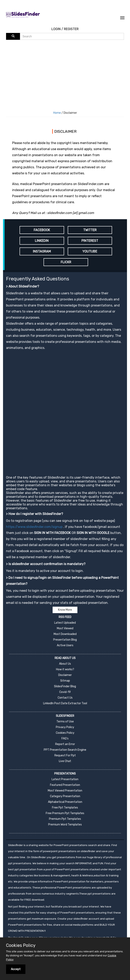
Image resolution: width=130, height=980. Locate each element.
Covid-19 (65, 692)
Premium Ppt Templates (65, 819)
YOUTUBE (90, 251)
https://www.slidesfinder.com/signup (34, 527)
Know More (65, 610)
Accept (16, 969)
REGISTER (71, 29)
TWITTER (90, 230)
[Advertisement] (68, 70)
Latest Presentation (65, 779)
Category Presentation (65, 796)
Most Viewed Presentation (65, 791)
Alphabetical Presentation (65, 802)
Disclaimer (65, 675)
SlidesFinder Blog (65, 686)
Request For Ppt (65, 755)
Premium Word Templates (65, 825)
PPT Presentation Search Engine (65, 750)
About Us (65, 664)
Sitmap (65, 681)
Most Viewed (65, 628)
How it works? (65, 669)
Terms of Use (65, 722)
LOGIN (56, 29)
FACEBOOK (42, 230)
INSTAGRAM (42, 251)
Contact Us (65, 698)
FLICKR (66, 262)
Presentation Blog (65, 640)
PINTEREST (90, 241)
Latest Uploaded (65, 623)
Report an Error (65, 744)
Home (57, 113)
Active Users (65, 645)
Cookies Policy (65, 733)
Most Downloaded (65, 634)
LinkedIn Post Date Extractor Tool (65, 703)
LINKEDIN (42, 241)
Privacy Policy (65, 727)
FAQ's (65, 738)
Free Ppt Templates (65, 808)
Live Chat (65, 761)
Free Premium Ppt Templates (65, 813)
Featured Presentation (65, 785)
